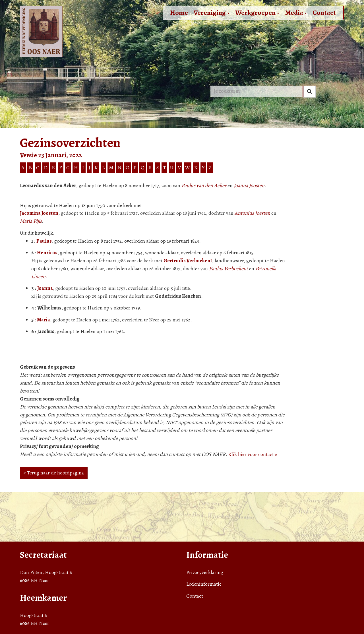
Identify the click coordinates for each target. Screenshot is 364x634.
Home (179, 13)
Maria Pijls (31, 221)
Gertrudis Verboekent (188, 261)
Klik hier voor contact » (253, 454)
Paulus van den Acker (204, 185)
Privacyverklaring (205, 572)
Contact (324, 13)
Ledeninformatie (204, 584)
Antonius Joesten (252, 213)
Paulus (44, 241)
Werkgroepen (257, 13)
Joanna (45, 288)
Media (296, 13)
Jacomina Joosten (39, 213)
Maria (44, 320)
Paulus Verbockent (228, 269)
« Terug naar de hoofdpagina (54, 473)
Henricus (47, 253)
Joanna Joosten (249, 185)
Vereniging (212, 13)
